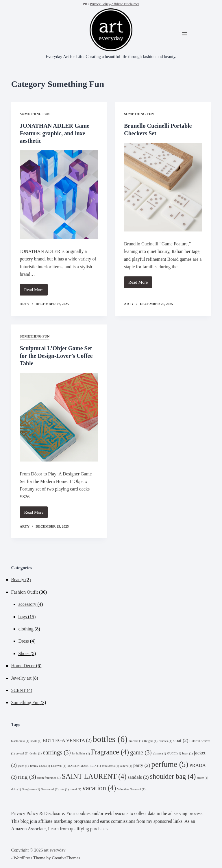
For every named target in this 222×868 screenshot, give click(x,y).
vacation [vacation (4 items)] (99, 788)
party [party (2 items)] (142, 765)
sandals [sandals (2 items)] (138, 777)
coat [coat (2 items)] (181, 740)
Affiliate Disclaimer (125, 4)
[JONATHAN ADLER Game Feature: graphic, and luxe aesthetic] (59, 195)
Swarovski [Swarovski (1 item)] (50, 789)
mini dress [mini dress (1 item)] (111, 766)
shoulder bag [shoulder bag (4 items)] (173, 776)
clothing (26, 629)
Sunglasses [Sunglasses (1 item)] (31, 789)
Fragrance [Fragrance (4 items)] (110, 752)
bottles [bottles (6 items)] (110, 739)
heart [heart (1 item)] (187, 753)
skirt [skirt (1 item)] (16, 789)
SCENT (18, 690)
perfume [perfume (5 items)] (170, 764)
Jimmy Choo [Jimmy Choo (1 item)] (40, 766)
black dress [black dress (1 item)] (20, 741)
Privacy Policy (100, 4)
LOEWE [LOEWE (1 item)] (59, 766)
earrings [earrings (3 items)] (57, 752)
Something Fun (35, 114)
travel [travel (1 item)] (76, 789)
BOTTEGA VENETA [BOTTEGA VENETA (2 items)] (67, 740)
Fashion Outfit (24, 592)
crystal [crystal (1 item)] (22, 753)
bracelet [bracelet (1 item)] (136, 741)
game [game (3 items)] (141, 752)
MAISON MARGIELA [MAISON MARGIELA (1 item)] (84, 766)
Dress (23, 641)
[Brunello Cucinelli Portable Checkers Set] (163, 187)
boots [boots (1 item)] (36, 741)
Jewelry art (21, 678)
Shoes (24, 653)
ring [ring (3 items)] (27, 777)
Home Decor (23, 666)
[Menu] (185, 34)
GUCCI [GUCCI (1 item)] (174, 753)
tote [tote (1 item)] (64, 789)
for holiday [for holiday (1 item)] (81, 753)
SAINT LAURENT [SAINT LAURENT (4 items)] (94, 776)
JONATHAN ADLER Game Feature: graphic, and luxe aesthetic (54, 133)
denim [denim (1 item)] (36, 753)
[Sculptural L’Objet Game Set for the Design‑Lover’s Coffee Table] (59, 417)
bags (22, 617)
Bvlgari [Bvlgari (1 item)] (151, 741)
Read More (36, 291)
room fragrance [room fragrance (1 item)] (49, 778)
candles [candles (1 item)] (165, 741)
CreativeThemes (66, 858)
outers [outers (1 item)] (126, 766)
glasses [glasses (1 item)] (159, 753)
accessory (27, 604)
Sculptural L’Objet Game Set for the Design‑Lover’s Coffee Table (56, 356)
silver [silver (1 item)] (202, 778)
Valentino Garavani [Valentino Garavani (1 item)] (131, 789)
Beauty (17, 580)
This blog (20, 821)
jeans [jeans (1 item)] (23, 766)
